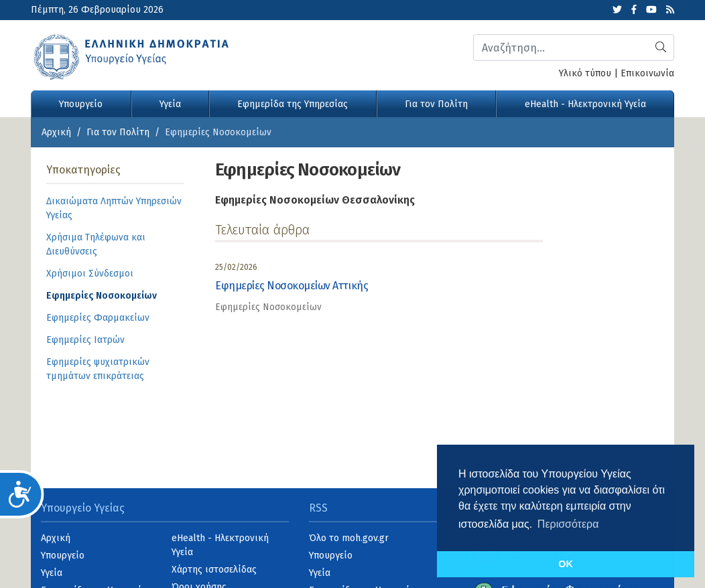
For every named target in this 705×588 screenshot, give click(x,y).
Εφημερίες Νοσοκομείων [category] (268, 307)
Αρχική (56, 132)
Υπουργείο (81, 104)
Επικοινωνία (647, 73)
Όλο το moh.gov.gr (349, 538)
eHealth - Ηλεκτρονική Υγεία (585, 104)
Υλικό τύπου (585, 73)
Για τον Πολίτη (436, 104)
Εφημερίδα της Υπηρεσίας (293, 104)
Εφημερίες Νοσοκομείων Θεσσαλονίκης (315, 200)
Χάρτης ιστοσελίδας (214, 570)
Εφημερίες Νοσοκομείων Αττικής (292, 286)
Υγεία (170, 104)
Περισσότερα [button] (568, 524)
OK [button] (566, 564)
